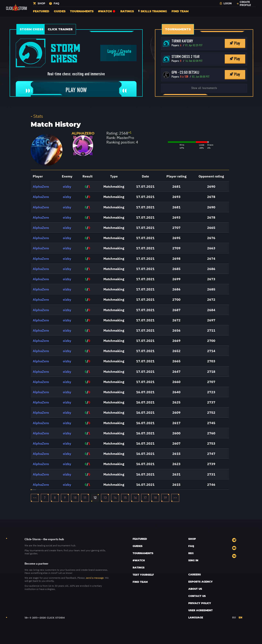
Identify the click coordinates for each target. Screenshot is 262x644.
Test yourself (143, 575)
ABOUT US (195, 589)
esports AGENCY (200, 582)
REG (191, 553)
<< (35, 498)
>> (175, 498)
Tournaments (82, 11)
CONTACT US (197, 596)
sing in (193, 560)
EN (241, 617)
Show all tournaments (204, 88)
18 (155, 498)
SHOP (192, 539)
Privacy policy (200, 603)
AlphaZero (83, 133)
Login (112, 52)
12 (95, 498)
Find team (180, 11)
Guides (60, 11)
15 (125, 498)
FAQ (191, 546)
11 (85, 498)
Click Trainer (60, 29)
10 (75, 498)
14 (115, 498)
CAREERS (195, 574)
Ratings (127, 11)
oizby (67, 186)
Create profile (123, 53)
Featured (41, 11)
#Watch (107, 11)
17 (145, 498)
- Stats (37, 116)
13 (105, 498)
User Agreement (200, 610)
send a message (95, 578)
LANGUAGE (196, 617)
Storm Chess (32, 29)
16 (135, 498)
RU (234, 617)
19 (165, 498)
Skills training (153, 11)
